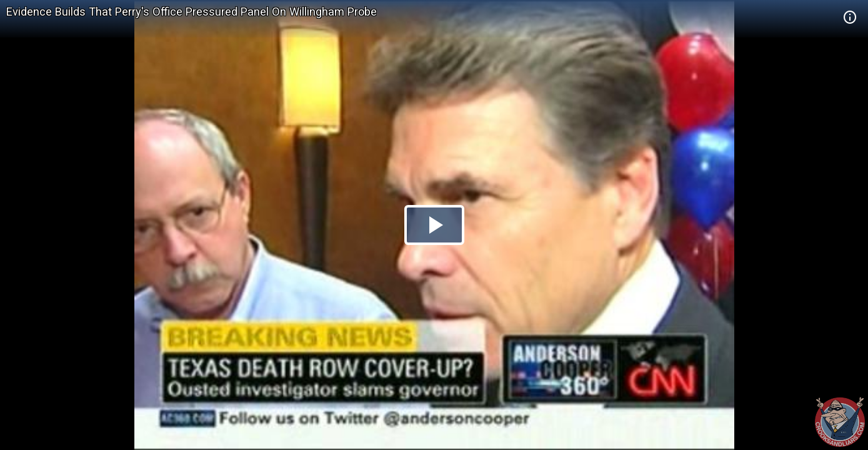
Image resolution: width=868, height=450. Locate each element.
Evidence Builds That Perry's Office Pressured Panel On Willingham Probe (192, 12)
